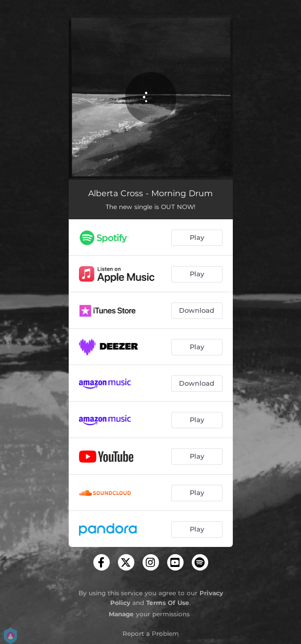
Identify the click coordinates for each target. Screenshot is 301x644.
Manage (121, 614)
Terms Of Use (168, 603)
